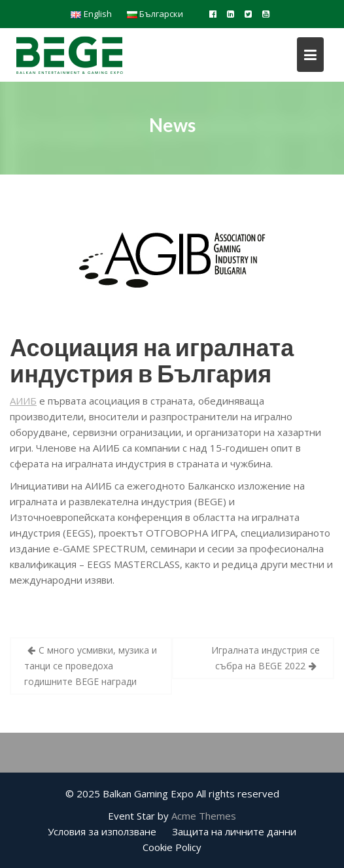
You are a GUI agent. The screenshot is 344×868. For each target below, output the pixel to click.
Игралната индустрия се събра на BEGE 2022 (266, 658)
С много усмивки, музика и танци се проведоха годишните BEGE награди (91, 666)
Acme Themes (204, 816)
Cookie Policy (172, 847)
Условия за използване (102, 831)
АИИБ (23, 401)
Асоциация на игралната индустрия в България (152, 360)
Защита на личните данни (234, 831)
